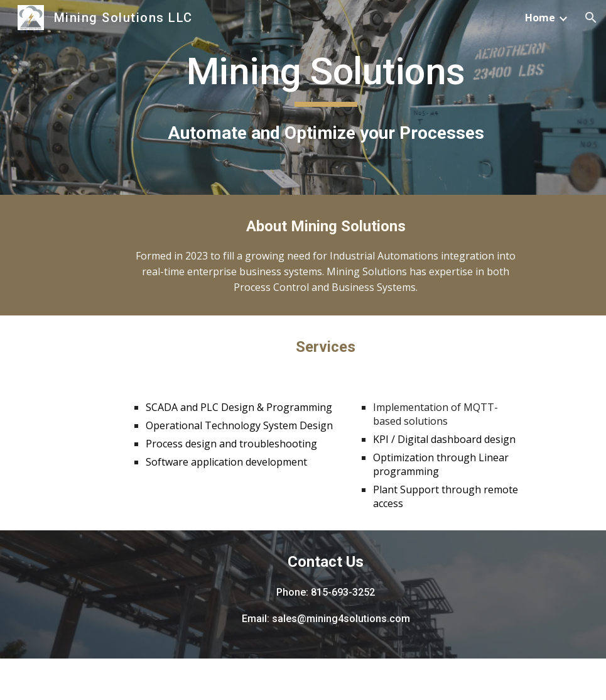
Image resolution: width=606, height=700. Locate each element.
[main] (326, 97)
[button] (591, 18)
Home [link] (540, 18)
